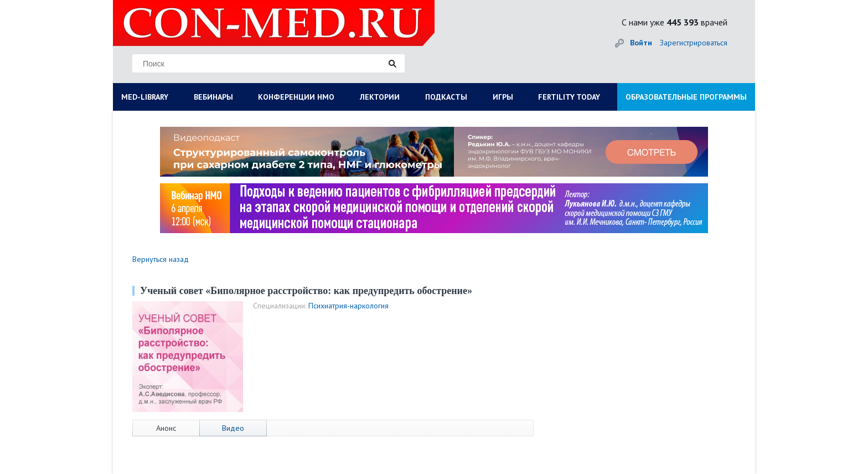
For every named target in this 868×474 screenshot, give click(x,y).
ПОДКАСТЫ (446, 97)
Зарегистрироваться (694, 43)
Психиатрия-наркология (348, 306)
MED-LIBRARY (145, 97)
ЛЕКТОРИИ (380, 97)
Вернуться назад (161, 259)
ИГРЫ (503, 97)
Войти (641, 43)
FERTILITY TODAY (569, 97)
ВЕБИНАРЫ (213, 97)
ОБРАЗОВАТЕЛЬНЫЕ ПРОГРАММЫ (686, 97)
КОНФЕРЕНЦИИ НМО (296, 97)
